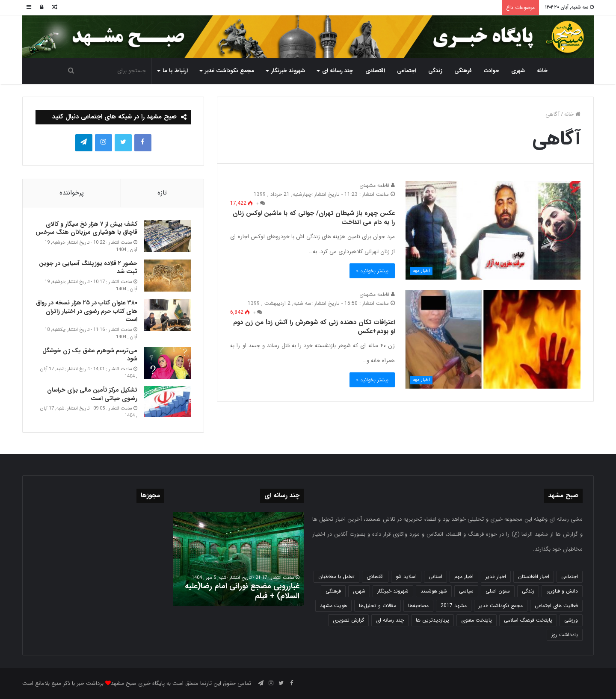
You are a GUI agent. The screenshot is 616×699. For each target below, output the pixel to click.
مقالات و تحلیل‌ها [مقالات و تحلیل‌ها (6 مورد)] (378, 606)
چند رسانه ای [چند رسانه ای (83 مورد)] (390, 620)
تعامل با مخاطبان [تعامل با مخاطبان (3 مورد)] (336, 577)
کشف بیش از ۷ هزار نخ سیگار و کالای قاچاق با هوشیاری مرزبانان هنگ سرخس (86, 228)
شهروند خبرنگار (288, 71)
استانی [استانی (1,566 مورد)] (435, 577)
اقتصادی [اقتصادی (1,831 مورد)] (375, 577)
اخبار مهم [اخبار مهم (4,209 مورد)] (464, 577)
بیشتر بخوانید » (372, 271)
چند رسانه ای (338, 71)
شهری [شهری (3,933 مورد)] (359, 591)
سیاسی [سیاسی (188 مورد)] (466, 591)
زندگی (435, 71)
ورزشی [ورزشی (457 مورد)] (571, 620)
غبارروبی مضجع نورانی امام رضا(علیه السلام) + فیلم (242, 591)
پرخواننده (72, 193)
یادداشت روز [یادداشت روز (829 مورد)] (565, 635)
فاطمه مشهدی (377, 185)
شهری (518, 71)
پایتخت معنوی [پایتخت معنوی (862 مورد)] (477, 620)
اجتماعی (407, 71)
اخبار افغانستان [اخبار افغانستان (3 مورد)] (534, 577)
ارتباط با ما (175, 71)
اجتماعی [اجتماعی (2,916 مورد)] (570, 577)
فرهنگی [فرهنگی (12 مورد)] (333, 591)
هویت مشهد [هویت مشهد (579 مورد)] (333, 606)
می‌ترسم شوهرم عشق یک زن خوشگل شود (90, 355)
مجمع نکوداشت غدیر (230, 71)
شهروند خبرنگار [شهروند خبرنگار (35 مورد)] (393, 591)
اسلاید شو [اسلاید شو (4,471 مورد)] (406, 577)
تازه (162, 193)
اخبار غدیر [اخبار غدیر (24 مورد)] (496, 577)
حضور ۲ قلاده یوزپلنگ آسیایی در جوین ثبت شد (88, 268)
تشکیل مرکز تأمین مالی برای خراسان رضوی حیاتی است (92, 394)
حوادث (492, 71)
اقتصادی (375, 71)
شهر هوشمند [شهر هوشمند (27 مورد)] (434, 591)
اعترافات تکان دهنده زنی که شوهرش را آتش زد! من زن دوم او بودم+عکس (314, 327)
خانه (542, 71)
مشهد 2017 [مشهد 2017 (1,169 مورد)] (454, 606)
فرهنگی (463, 71)
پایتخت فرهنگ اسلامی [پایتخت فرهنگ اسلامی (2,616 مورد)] (528, 620)
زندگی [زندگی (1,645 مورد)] (528, 591)
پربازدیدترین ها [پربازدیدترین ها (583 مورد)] (432, 620)
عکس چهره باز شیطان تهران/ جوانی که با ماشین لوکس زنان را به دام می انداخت (314, 218)
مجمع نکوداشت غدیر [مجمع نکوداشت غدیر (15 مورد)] (501, 606)
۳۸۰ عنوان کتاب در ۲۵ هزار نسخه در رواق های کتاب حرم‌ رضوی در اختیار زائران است (87, 311)
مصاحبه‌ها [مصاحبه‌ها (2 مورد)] (418, 606)
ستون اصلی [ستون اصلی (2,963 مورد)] (498, 591)
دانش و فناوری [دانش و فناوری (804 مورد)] (562, 591)
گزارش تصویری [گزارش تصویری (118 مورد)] (348, 620)
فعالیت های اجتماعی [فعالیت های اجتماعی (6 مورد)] (556, 606)
